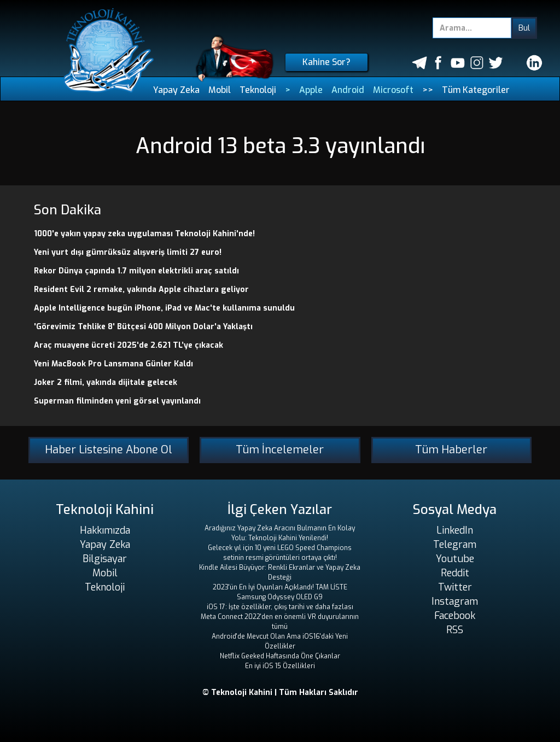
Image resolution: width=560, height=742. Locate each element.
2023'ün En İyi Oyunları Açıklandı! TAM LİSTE (280, 587)
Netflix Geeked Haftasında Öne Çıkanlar (280, 656)
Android (348, 90)
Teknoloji (258, 90)
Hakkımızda (105, 530)
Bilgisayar (105, 559)
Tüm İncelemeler (280, 450)
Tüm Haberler (451, 450)
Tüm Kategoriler (476, 90)
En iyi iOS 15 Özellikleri (280, 666)
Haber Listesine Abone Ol (109, 450)
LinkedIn (455, 530)
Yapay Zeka (176, 90)
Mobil (220, 90)
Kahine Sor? (326, 62)
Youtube (455, 559)
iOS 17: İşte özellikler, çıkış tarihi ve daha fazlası (280, 607)
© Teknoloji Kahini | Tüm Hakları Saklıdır (280, 693)
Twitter (455, 587)
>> (428, 90)
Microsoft (393, 90)
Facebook (455, 616)
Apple (311, 90)
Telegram (455, 545)
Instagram (455, 601)
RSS (455, 630)
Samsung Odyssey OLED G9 (280, 597)
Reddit (455, 573)
